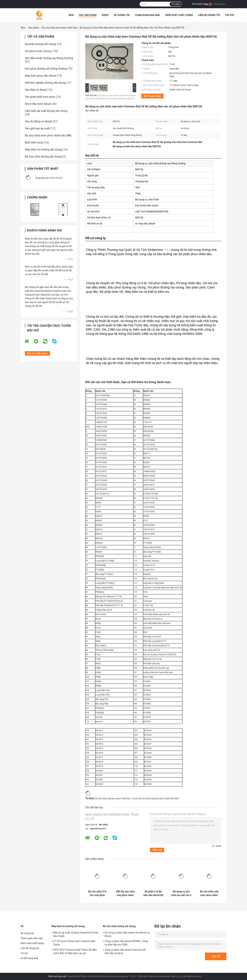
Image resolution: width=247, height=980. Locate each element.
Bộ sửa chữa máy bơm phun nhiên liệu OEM (159, 799)
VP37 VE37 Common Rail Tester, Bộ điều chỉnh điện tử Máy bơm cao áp (75, 951)
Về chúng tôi (122, 15)
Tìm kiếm (176, 4)
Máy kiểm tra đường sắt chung (43, 150)
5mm (135, 799)
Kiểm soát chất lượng (179, 15)
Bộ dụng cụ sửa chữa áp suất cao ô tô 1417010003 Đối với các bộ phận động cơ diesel (181, 893)
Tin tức (230, 15)
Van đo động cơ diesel (38, 121)
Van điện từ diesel (36, 90)
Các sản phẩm (88, 15)
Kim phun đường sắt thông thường (46, 69)
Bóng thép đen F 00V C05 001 (49, 178)
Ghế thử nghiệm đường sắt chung (45, 83)
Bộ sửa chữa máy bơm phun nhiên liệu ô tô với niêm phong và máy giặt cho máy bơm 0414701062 (209, 893)
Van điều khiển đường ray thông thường (49, 58)
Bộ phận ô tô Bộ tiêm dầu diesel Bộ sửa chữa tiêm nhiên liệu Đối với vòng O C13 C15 (153, 893)
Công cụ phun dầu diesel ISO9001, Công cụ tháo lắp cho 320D (126, 943)
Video (105, 15)
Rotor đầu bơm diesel (38, 104)
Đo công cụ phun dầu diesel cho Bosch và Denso (127, 934)
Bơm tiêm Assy (34, 143)
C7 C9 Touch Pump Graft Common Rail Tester (74, 943)
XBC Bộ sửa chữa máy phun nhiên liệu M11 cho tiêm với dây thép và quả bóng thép (125, 893)
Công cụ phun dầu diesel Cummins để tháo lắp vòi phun (125, 951)
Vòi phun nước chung (38, 51)
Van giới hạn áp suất (37, 128)
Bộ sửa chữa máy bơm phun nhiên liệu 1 (113, 799)
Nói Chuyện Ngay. (200, 4)
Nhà (71, 15)
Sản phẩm (34, 28)
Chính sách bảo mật (57, 976)
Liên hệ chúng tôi (209, 15)
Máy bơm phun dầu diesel (40, 76)
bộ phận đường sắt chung (40, 44)
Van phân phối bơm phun (40, 97)
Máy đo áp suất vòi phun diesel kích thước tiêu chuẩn (76, 934)
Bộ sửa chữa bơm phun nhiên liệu (59, 28)
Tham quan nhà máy (148, 15)
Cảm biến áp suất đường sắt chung (46, 111)
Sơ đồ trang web (29, 958)
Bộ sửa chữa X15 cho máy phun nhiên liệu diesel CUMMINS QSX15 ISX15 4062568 (97, 893)
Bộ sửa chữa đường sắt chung (43, 157)
